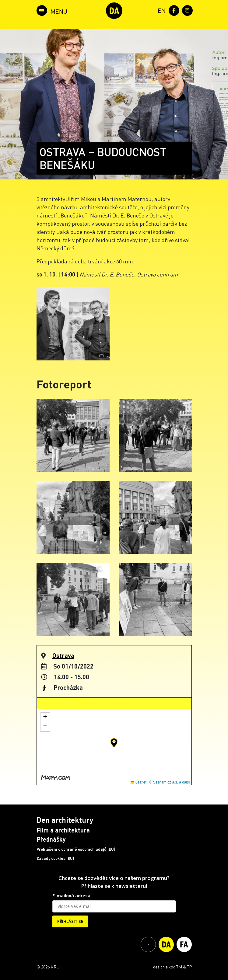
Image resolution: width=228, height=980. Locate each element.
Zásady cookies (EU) (55, 858)
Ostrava (63, 655)
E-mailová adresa (71, 896)
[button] (114, 743)
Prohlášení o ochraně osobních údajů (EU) (76, 849)
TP (189, 967)
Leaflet (138, 782)
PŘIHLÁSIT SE (70, 921)
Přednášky (51, 839)
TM (179, 967)
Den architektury (65, 820)
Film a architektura (63, 830)
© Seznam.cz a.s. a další (170, 782)
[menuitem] (160, 10)
